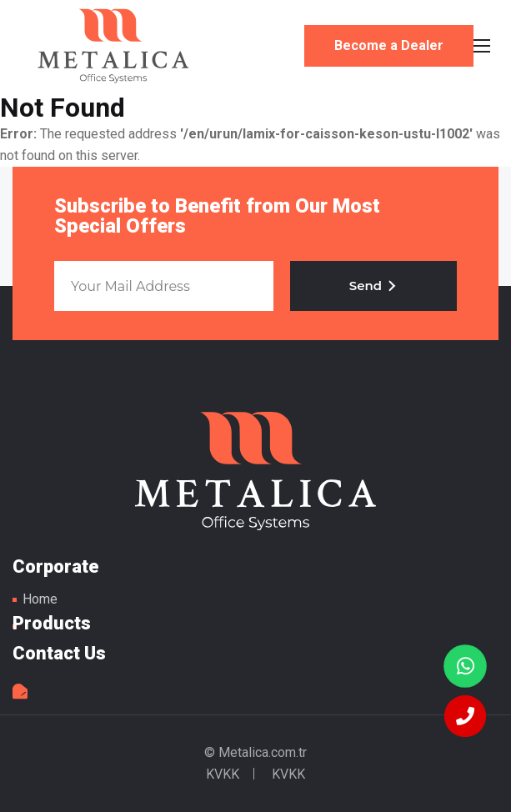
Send (373, 286)
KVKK (223, 774)
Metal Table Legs (113, 46)
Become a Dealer (389, 45)
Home (40, 599)
